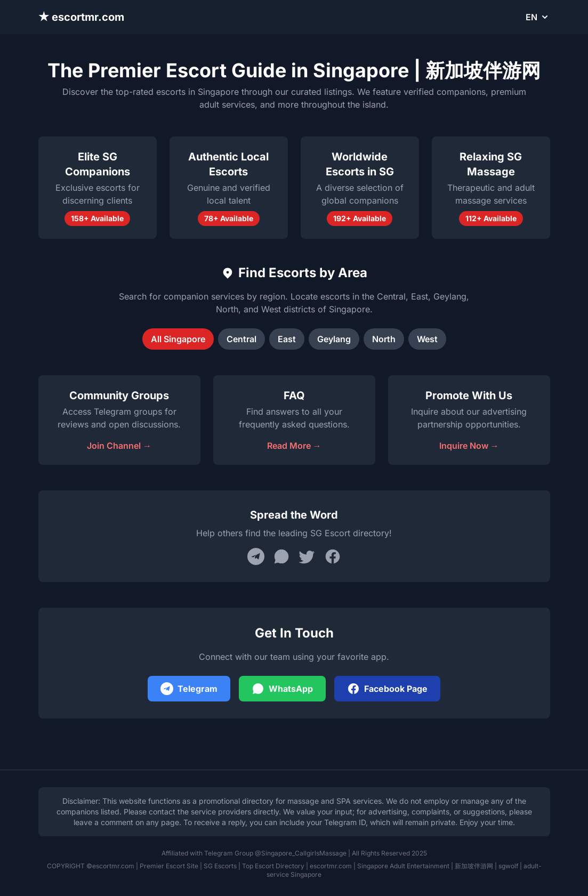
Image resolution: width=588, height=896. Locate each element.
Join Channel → (119, 446)
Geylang (334, 339)
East (287, 339)
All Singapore (178, 339)
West (427, 339)
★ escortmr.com (82, 17)
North (384, 339)
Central (241, 339)
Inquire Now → (469, 446)
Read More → (294, 446)
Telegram (189, 689)
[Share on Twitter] (307, 556)
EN (538, 17)
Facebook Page (387, 689)
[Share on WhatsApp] (281, 556)
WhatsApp (282, 689)
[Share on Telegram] (256, 556)
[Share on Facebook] (333, 556)
